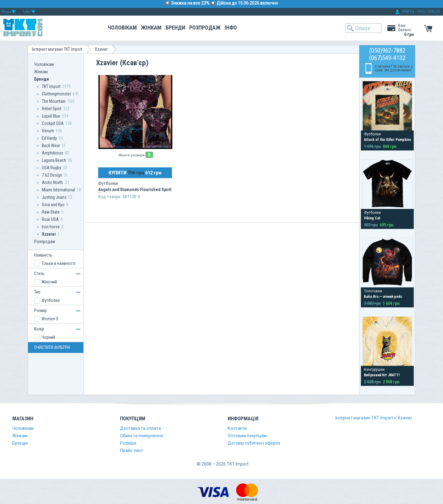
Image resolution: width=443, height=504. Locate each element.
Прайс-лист (132, 450)
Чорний (48, 337)
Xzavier (101, 49)
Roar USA (50, 219)
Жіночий (49, 282)
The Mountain (54, 101)
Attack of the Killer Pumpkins (387, 140)
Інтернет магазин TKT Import (57, 49)
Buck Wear (51, 146)
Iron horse (51, 227)
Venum (48, 131)
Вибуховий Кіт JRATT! (382, 375)
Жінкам (151, 28)
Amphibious (52, 153)
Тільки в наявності (58, 263)
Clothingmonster (56, 94)
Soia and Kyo (53, 205)
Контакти (237, 428)
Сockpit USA (53, 123)
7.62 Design (52, 175)
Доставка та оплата (140, 428)
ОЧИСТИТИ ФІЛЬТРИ (52, 347)
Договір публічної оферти (254, 443)
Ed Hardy (49, 138)
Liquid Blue (51, 116)
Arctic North (53, 182)
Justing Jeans (54, 197)
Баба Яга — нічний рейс (383, 297)
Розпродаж (205, 28)
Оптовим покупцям (247, 436)
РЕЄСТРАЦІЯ (429, 12)
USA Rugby (52, 168)
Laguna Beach (54, 160)
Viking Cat (372, 218)
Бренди (175, 28)
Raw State (51, 212)
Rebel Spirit (52, 109)
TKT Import (51, 86)
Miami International (58, 190)
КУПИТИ (135, 173)
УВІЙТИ (408, 12)
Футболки (51, 300)
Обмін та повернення (142, 436)
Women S (50, 319)
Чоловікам (122, 28)
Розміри (128, 443)
